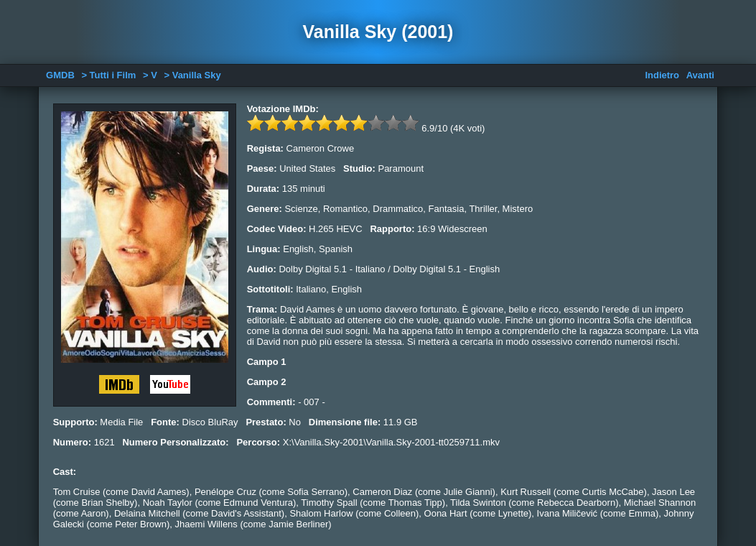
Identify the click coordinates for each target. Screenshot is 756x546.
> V (150, 75)
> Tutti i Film (108, 75)
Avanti (700, 75)
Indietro (662, 75)
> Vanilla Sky (192, 75)
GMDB (60, 75)
